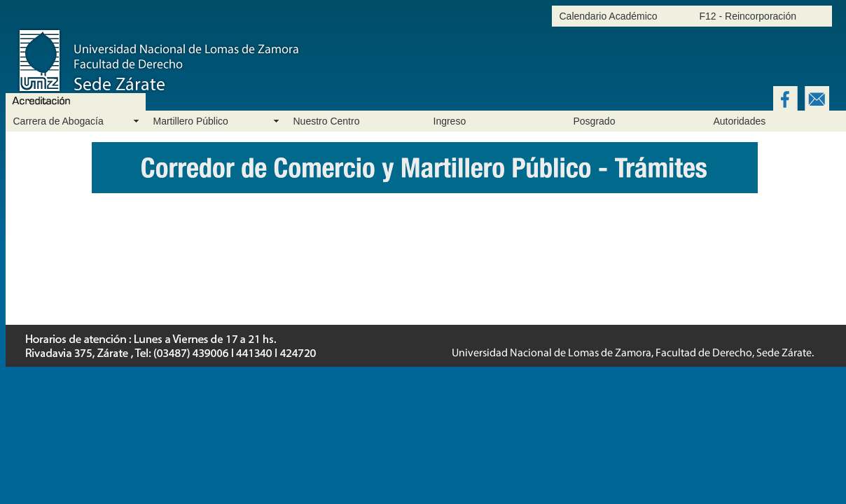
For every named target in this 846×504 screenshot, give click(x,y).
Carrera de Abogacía (58, 121)
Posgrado (595, 121)
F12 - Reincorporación (748, 16)
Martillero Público (191, 121)
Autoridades (740, 121)
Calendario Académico (609, 16)
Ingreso (450, 121)
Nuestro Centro (327, 121)
